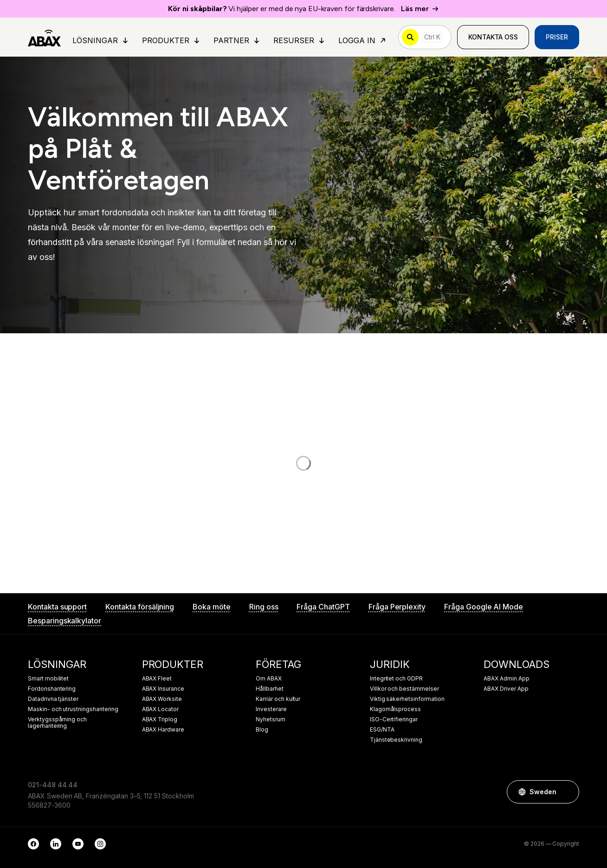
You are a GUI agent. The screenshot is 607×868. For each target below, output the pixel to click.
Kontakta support (57, 607)
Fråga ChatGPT (323, 607)
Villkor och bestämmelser (404, 689)
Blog (262, 730)
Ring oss (264, 607)
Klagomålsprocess (395, 709)
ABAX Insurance (163, 689)
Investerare (271, 709)
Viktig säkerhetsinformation (407, 699)
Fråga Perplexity (397, 607)
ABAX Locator (160, 709)
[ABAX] (44, 37)
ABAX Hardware (163, 730)
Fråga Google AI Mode (484, 607)
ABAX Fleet (157, 679)
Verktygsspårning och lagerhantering (57, 723)
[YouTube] (78, 844)
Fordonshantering (52, 689)
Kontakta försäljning (140, 607)
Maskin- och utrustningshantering (73, 709)
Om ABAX (269, 679)
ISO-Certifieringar (394, 719)
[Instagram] (100, 844)
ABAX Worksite (162, 699)
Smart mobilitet (48, 679)
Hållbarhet (270, 689)
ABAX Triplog (160, 719)
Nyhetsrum (271, 719)
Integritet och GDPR (396, 679)
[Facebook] (33, 844)
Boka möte (212, 607)
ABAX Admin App (506, 679)
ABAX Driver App (506, 689)
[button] (568, 792)
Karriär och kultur (278, 699)
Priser (557, 37)
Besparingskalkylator (65, 621)
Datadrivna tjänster (53, 699)
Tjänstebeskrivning (396, 740)
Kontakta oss (493, 37)
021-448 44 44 (53, 785)
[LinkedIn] (56, 844)
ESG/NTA (382, 730)
